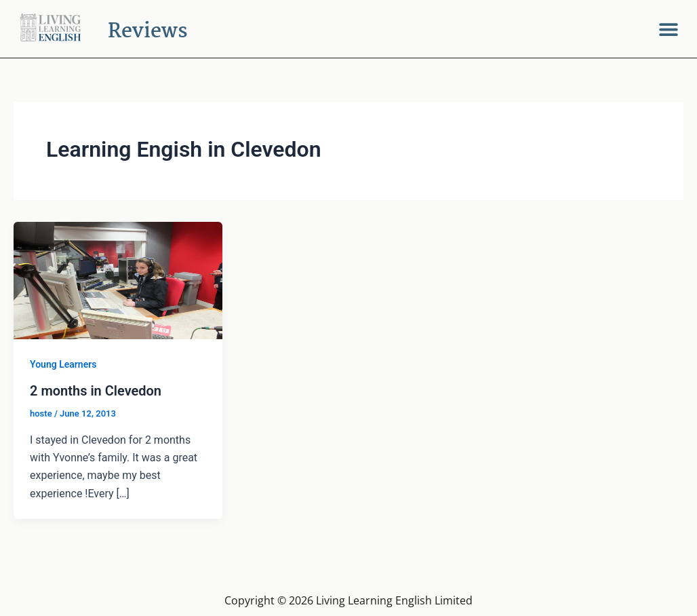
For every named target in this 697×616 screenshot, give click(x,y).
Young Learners (63, 364)
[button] (668, 29)
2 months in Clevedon (96, 391)
